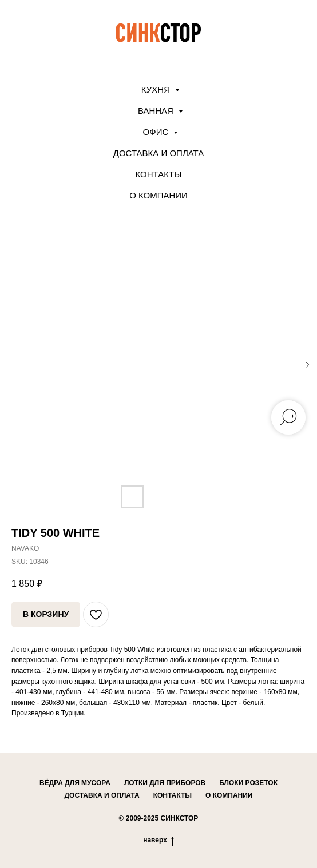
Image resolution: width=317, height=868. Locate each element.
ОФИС (157, 132)
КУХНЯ (157, 89)
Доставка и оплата (159, 153)
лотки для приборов (165, 783)
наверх (158, 840)
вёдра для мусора (75, 783)
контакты (173, 795)
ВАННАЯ (157, 111)
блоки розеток (248, 783)
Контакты (159, 174)
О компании (158, 195)
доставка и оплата (102, 795)
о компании (229, 795)
